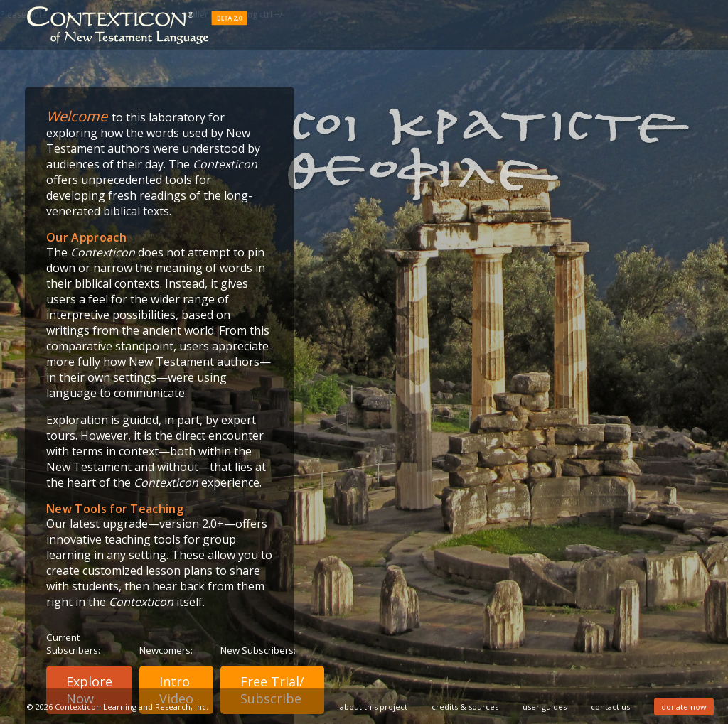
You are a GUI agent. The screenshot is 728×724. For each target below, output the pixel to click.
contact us (610, 707)
